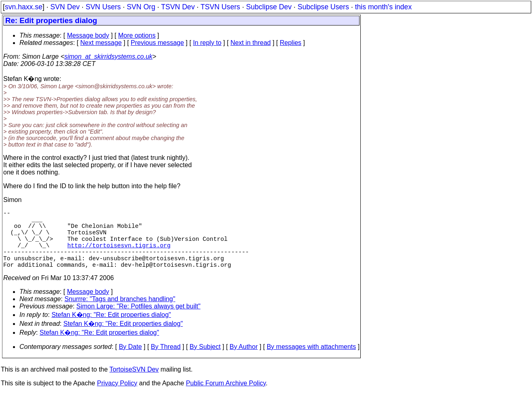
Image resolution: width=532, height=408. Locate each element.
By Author (244, 361)
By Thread (166, 361)
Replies (290, 43)
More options (137, 35)
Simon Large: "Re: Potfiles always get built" (139, 321)
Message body (88, 35)
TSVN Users (220, 7)
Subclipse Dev (269, 7)
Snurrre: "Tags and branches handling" (120, 313)
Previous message (157, 43)
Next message (101, 43)
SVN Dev (65, 7)
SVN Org (141, 7)
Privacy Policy (117, 398)
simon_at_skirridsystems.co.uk (109, 56)
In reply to (207, 43)
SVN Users (103, 7)
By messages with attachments (312, 361)
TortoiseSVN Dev (134, 384)
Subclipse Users (323, 7)
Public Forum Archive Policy (226, 398)
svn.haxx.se (24, 7)
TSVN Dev (178, 7)
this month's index (383, 7)
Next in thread (251, 43)
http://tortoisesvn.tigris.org (119, 255)
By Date (130, 361)
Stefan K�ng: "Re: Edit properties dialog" (111, 329)
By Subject (205, 361)
